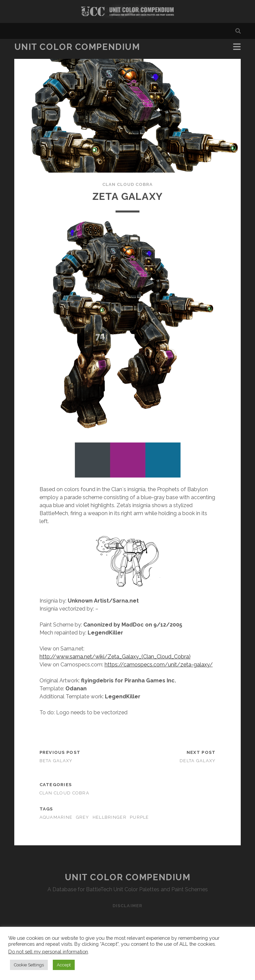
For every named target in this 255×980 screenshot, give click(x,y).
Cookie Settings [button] (29, 965)
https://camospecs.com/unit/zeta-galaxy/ (159, 665)
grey (83, 817)
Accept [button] (64, 965)
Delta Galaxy (198, 761)
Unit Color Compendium (77, 47)
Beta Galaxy (56, 761)
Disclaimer (127, 906)
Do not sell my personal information (48, 952)
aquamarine (56, 817)
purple (139, 817)
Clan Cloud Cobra (128, 184)
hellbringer (110, 817)
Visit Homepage (127, 11)
